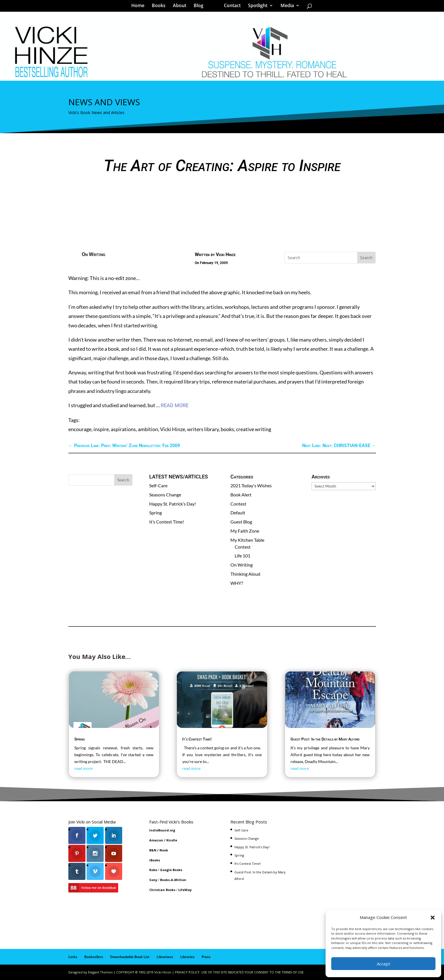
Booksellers (94, 957)
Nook (164, 850)
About (182, 7)
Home (140, 7)
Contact (230, 7)
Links (73, 957)
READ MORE (175, 405)
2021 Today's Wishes (251, 485)
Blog (200, 7)
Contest (238, 504)
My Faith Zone (245, 531)
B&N (153, 850)
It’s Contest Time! (167, 522)
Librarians (165, 957)
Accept (383, 964)
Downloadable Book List (130, 957)
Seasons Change (165, 495)
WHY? (237, 583)
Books (161, 7)
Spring (155, 513)
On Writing (94, 254)
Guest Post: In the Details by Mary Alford (325, 739)
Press (206, 957)
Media (285, 7)
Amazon (156, 840)
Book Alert (241, 495)
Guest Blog (241, 522)
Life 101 (243, 556)
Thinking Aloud (245, 574)
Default (238, 513)
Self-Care (158, 485)
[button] (433, 918)
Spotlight (256, 7)
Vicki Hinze (226, 254)
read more (83, 768)
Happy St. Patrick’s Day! (173, 504)
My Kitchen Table (247, 540)
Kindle (172, 840)
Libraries (187, 957)
